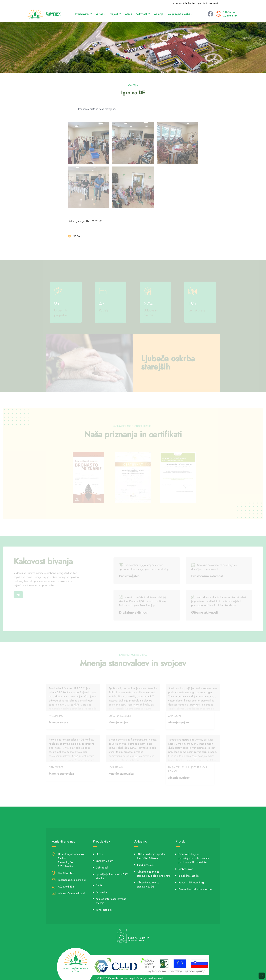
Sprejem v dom (104, 861)
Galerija (159, 14)
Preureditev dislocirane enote (195, 889)
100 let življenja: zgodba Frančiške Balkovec (151, 856)
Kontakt (192, 3)
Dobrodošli (102, 868)
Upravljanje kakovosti (207, 3)
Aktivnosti (143, 14)
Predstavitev (83, 14)
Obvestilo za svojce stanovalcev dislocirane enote (154, 874)
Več (18, 595)
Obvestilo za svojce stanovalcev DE (148, 885)
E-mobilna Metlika (189, 876)
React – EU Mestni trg (191, 882)
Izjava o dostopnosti (153, 978)
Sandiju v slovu (146, 865)
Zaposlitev (101, 892)
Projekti (115, 14)
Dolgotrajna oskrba (180, 14)
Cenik (128, 14)
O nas (101, 14)
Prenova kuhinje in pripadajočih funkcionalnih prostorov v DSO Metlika (194, 858)
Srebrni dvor (186, 869)
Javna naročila (180, 3)
